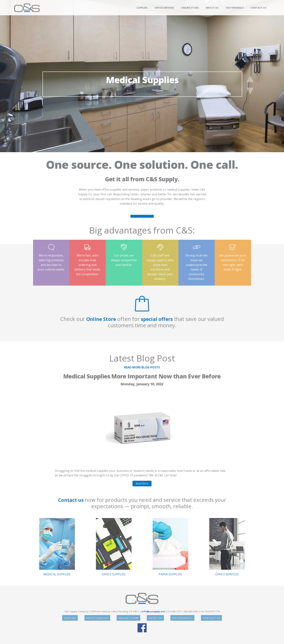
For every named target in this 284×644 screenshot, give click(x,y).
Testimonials (235, 8)
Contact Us (258, 8)
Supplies (142, 8)
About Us (212, 8)
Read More (142, 483)
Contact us (71, 500)
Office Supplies (114, 547)
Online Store (190, 8)
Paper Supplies (170, 547)
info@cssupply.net (153, 611)
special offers (158, 319)
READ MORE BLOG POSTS (142, 367)
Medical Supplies (142, 83)
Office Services (164, 8)
